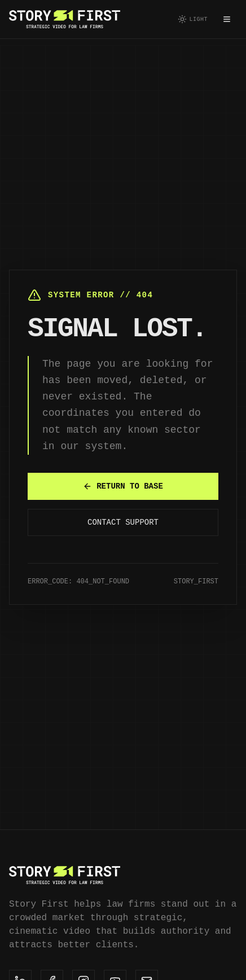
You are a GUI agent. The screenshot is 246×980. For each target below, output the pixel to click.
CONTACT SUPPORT (123, 522)
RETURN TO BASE (123, 486)
